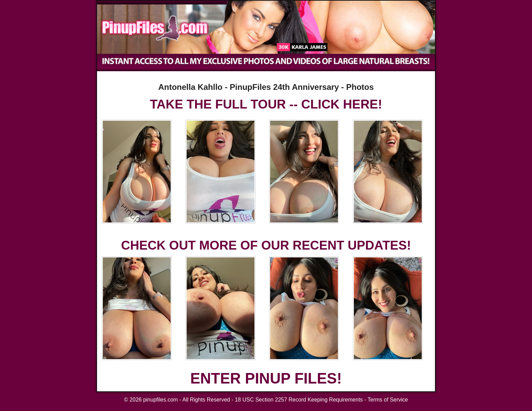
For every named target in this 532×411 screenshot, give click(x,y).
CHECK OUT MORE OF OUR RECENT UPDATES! (266, 245)
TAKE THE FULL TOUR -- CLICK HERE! (266, 104)
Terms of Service (388, 400)
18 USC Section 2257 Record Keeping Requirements (299, 400)
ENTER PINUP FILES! (266, 378)
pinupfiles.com (160, 400)
